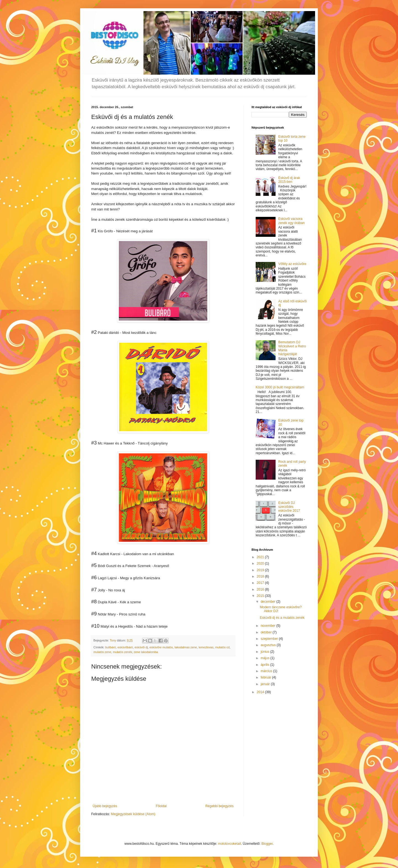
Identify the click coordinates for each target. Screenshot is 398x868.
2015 (261, 596)
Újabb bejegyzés (105, 806)
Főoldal (161, 806)
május (265, 658)
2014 (261, 692)
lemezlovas (206, 647)
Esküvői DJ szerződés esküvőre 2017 (289, 507)
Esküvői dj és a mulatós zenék (282, 618)
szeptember (270, 639)
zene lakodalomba (146, 652)
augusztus (269, 645)
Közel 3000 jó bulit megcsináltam (280, 387)
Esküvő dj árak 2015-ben (289, 180)
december (269, 602)
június (265, 652)
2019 (261, 570)
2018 (261, 576)
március (267, 671)
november (269, 626)
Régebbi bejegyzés (219, 806)
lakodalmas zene (186, 647)
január (266, 684)
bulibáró (111, 647)
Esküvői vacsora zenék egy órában (291, 221)
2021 (261, 557)
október (267, 632)
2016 (261, 589)
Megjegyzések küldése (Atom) (133, 814)
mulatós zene (102, 652)
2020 (261, 563)
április (265, 665)
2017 (261, 583)
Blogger (267, 844)
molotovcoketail (230, 844)
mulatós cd (222, 647)
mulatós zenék (122, 652)
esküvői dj (141, 647)
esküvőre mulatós (161, 647)
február (266, 677)
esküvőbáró (125, 647)
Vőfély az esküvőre (292, 264)
